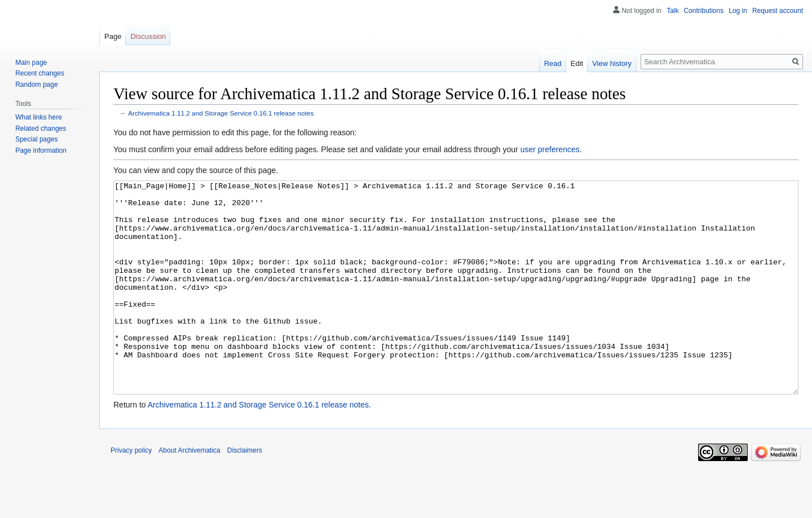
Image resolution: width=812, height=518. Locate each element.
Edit (577, 63)
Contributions (704, 11)
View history (612, 63)
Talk (672, 11)
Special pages (36, 139)
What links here (39, 117)
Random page (36, 85)
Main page (31, 63)
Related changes (41, 129)
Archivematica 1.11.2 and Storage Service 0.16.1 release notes (221, 113)
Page (113, 36)
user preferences (550, 149)
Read (553, 63)
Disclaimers (245, 493)
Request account (778, 11)
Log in (738, 11)
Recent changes (40, 73)
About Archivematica (189, 493)
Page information (41, 150)
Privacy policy (131, 493)
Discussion (148, 36)
